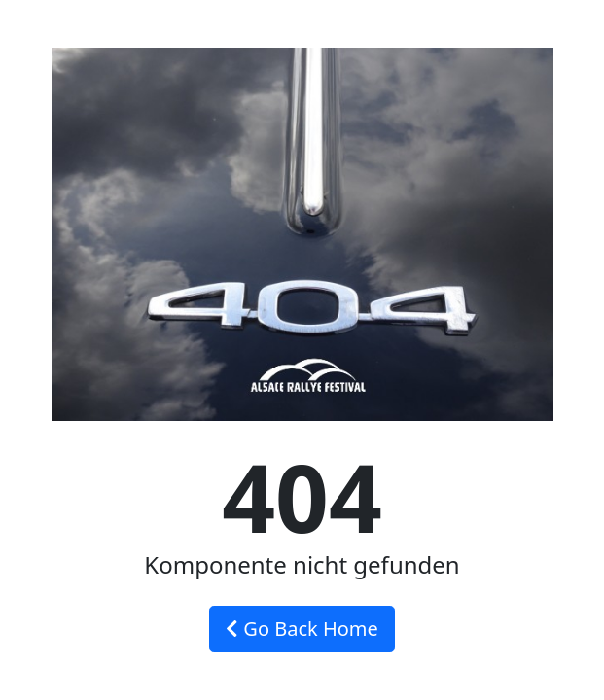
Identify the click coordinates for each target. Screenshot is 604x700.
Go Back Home (302, 629)
